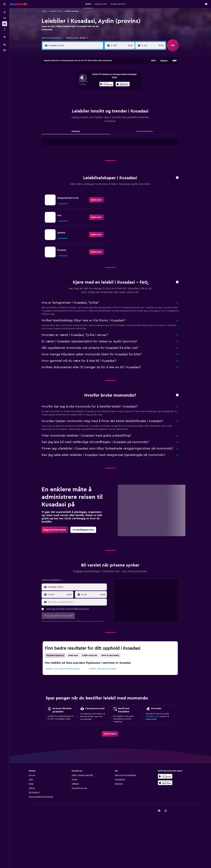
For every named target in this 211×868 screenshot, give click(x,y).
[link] (96, 200)
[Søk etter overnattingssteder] (5, 18)
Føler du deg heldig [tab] (110, 655)
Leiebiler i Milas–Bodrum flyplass (103, 669)
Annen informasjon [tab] (144, 131)
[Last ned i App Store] (123, 84)
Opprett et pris (152, 717)
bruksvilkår (76, 621)
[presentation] (123, 84)
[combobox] (52, 38)
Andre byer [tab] (73, 655)
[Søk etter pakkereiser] (5, 29)
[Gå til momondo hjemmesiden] (18, 4)
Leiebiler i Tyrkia (56, 11)
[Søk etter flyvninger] (5, 12)
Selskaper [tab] (76, 131)
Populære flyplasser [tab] (55, 655)
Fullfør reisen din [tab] (90, 655)
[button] (5, 4)
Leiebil (44, 11)
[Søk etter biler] (5, 24)
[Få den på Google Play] (106, 84)
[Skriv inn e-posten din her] (77, 602)
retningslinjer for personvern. (94, 621)
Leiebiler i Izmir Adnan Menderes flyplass (63, 669)
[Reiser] (5, 37)
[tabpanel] (110, 145)
